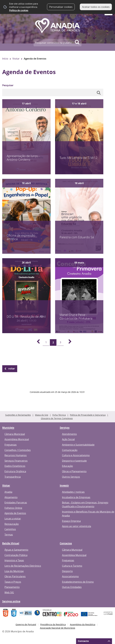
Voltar (12, 369)
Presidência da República (53, 624)
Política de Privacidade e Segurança (88, 415)
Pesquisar (8, 85)
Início (5, 59)
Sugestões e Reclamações (18, 415)
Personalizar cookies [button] (61, 7)
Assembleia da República (83, 624)
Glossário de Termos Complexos (57, 418)
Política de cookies (19, 10)
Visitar (16, 59)
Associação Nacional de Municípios (58, 628)
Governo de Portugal (26, 624)
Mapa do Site (42, 415)
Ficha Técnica (59, 415)
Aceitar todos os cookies (96, 7)
